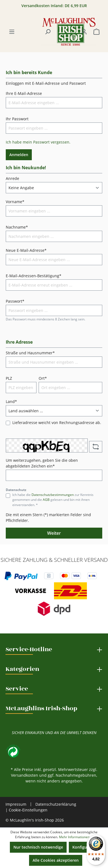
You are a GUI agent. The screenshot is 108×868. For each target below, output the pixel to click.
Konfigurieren (85, 847)
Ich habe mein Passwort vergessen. (38, 142)
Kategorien (22, 669)
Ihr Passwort (17, 119)
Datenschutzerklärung (56, 804)
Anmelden (19, 155)
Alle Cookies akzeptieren (56, 860)
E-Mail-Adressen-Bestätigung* (34, 276)
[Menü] (12, 32)
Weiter (54, 533)
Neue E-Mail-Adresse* (26, 250)
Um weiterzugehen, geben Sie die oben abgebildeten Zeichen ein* (42, 463)
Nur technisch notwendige (38, 847)
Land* (11, 401)
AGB (46, 500)
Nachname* (17, 227)
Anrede (12, 178)
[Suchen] (48, 32)
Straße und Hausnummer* (30, 353)
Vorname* (15, 202)
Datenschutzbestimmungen (53, 495)
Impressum (16, 804)
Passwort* (15, 301)
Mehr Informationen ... (76, 837)
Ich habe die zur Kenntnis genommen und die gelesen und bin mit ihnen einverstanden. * (53, 500)
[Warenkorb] (96, 32)
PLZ (9, 378)
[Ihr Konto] (84, 32)
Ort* (43, 378)
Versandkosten (25, 775)
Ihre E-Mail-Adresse (24, 93)
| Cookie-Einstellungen (26, 810)
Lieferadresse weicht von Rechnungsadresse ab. (57, 423)
